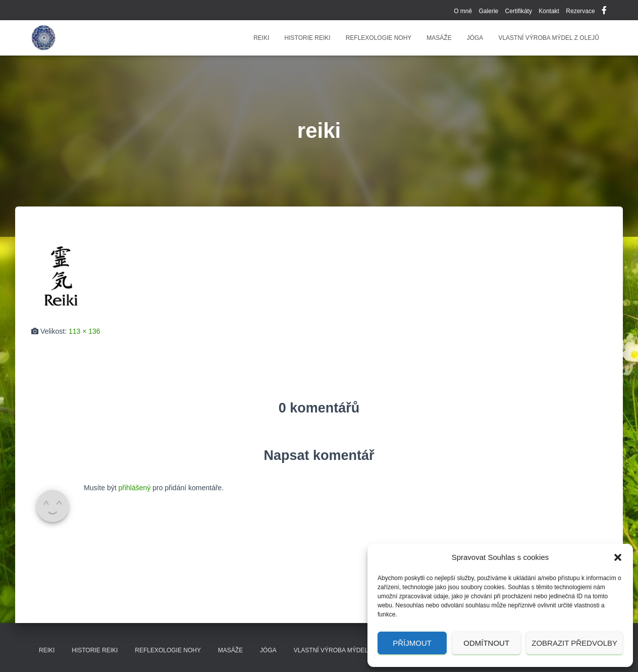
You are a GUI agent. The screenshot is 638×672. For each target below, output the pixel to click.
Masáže (439, 38)
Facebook (604, 12)
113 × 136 (85, 331)
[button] (618, 557)
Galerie (489, 11)
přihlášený (134, 488)
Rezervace (580, 11)
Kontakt (549, 11)
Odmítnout (486, 643)
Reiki (261, 38)
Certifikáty (519, 11)
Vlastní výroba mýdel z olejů (549, 38)
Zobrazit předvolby (574, 643)
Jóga (475, 38)
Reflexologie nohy (379, 38)
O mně (463, 11)
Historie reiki (308, 38)
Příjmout (412, 643)
